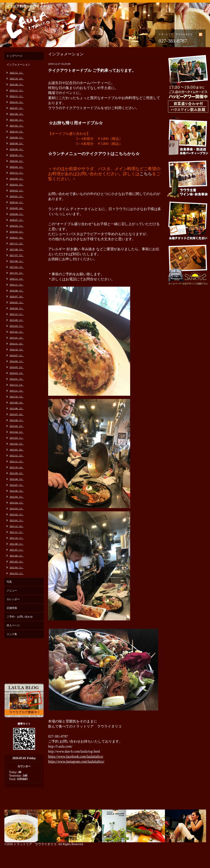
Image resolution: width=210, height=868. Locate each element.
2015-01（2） (17, 338)
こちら (146, 174)
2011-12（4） (17, 526)
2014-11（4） (17, 344)
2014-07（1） (17, 355)
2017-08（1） (17, 249)
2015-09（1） (17, 320)
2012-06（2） (17, 491)
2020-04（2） (17, 161)
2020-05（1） (17, 155)
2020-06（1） (17, 149)
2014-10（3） (17, 349)
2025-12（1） (17, 73)
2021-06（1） (17, 114)
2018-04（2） (17, 232)
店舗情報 (12, 608)
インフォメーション (18, 65)
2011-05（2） (17, 562)
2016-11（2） (17, 285)
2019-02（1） (17, 190)
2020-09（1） (17, 137)
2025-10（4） (17, 79)
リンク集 (12, 634)
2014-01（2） (17, 379)
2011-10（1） (17, 538)
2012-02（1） (17, 514)
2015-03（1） (17, 326)
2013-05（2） (17, 426)
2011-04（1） (17, 567)
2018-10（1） (17, 202)
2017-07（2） (17, 255)
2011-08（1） (17, 544)
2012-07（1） (17, 485)
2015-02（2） (17, 332)
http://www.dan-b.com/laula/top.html (74, 751)
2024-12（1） (17, 90)
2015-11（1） (17, 314)
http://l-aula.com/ (60, 746)
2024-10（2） (17, 102)
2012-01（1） (17, 520)
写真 (9, 582)
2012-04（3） (17, 503)
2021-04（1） (17, 120)
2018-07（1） (17, 220)
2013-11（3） (17, 391)
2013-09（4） (17, 402)
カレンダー (13, 599)
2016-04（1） (17, 308)
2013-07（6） (17, 414)
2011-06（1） (17, 556)
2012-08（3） (17, 479)
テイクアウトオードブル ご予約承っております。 (92, 70)
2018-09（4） (17, 208)
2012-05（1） (17, 497)
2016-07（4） (17, 296)
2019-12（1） (17, 173)
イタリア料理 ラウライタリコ (30, 6)
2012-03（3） (17, 508)
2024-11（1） (17, 96)
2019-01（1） (17, 196)
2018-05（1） (17, 226)
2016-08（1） (17, 291)
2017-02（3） (17, 267)
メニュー (12, 591)
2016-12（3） (17, 279)
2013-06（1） (17, 420)
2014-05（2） (17, 367)
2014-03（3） (17, 373)
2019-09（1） (17, 179)
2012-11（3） (17, 461)
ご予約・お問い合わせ (20, 617)
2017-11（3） (17, 243)
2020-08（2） (17, 143)
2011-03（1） (17, 573)
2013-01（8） (17, 450)
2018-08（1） (17, 214)
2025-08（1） (17, 84)
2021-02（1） (17, 126)
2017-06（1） (17, 261)
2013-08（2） (17, 408)
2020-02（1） (17, 167)
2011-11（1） (17, 532)
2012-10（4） (17, 467)
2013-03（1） (17, 438)
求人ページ (13, 625)
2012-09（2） (17, 473)
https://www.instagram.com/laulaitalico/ (76, 761)
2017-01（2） (17, 273)
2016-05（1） (17, 302)
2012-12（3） (17, 455)
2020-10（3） (17, 132)
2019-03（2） (17, 185)
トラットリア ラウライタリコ (35, 844)
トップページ (14, 56)
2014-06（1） (17, 361)
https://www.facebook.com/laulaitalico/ (76, 756)
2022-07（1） (17, 108)
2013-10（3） (17, 397)
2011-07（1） (17, 550)
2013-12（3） (17, 385)
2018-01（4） (17, 238)
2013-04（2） (17, 432)
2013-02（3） (17, 444)
